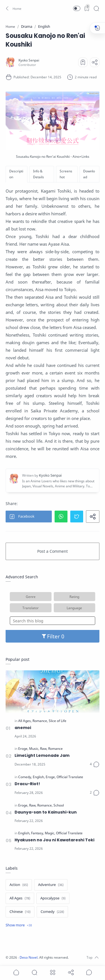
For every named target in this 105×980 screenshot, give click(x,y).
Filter (53, 636)
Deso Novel (29, 957)
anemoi (23, 728)
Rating (74, 597)
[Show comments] (89, 972)
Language (74, 608)
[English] (39, 777)
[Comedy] (25, 777)
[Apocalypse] (53, 898)
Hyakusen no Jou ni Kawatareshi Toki (54, 840)
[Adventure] (51, 885)
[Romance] (40, 721)
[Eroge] (23, 749)
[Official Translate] (70, 777)
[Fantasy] (38, 833)
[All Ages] (25, 721)
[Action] (19, 885)
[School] (59, 805)
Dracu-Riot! (27, 784)
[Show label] (19, 925)
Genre (31, 597)
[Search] (96, 8)
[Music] (34, 749)
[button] (13, 8)
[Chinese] (20, 912)
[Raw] (44, 749)
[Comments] (95, 764)
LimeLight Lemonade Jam (42, 755)
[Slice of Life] (58, 721)
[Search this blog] (53, 621)
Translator (31, 608)
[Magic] (50, 833)
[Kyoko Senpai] (29, 60)
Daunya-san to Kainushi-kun (46, 812)
